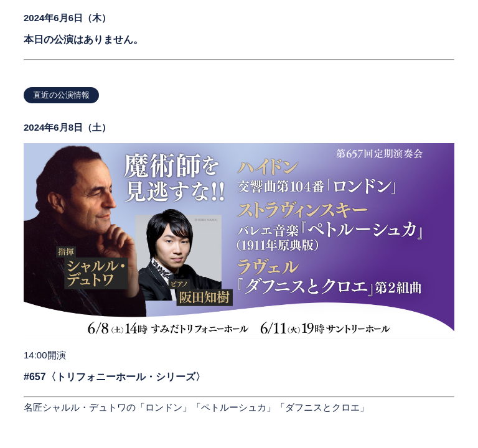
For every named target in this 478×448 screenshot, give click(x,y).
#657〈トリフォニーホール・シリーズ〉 (115, 377)
